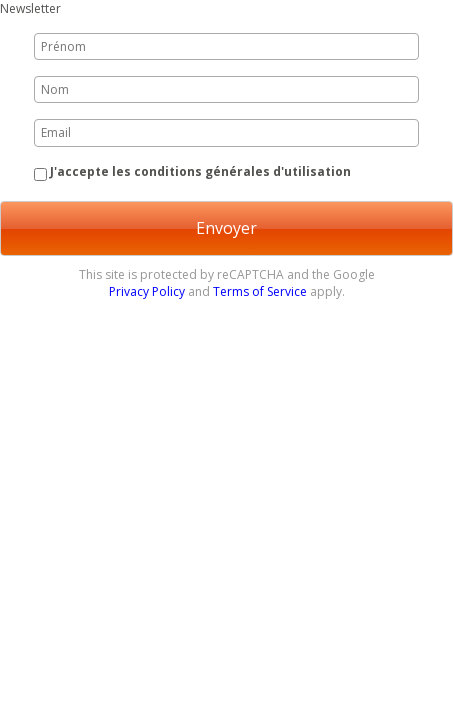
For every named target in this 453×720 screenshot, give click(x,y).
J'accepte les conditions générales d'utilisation (200, 171)
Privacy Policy (147, 291)
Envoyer (226, 228)
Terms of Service (260, 291)
